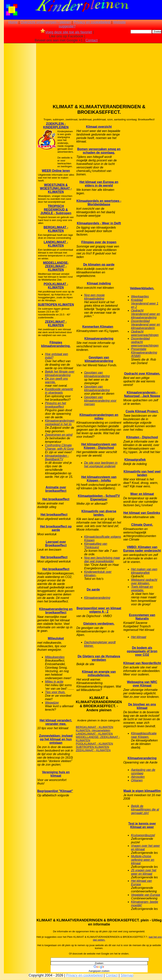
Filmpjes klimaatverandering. (56, 344)
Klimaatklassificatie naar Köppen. (144, 735)
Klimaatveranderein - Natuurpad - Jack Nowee (142, 394)
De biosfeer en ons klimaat (142, 706)
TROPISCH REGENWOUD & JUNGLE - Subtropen (56, 210)
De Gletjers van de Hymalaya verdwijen (99, 658)
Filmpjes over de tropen (99, 242)
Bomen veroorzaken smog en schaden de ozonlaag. (99, 151)
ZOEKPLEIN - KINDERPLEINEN (56, 125)
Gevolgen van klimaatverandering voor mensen (100, 401)
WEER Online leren (56, 171)
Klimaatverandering (99, 339)
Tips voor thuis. (55, 692)
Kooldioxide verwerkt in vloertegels (59, 391)
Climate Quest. (142, 525)
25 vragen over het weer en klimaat (144, 872)
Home (13, 22)
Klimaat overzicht (99, 127)
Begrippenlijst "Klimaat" (55, 791)
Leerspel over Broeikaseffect (56, 544)
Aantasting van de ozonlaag (143, 772)
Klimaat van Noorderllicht (142, 663)
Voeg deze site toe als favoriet (66, 32)
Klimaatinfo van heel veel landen (142, 473)
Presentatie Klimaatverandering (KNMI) (144, 353)
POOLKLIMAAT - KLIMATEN (56, 286)
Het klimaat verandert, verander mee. (56, 722)
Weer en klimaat (142, 494)
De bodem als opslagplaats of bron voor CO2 (142, 651)
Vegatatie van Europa (145, 895)
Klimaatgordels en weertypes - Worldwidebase (99, 203)
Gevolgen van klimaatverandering (99, 359)
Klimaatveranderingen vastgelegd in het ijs (60, 422)
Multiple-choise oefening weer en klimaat (143, 860)
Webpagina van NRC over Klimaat (142, 684)
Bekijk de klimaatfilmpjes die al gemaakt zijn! (145, 810)
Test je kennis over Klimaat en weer (142, 825)
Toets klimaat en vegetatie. (142, 589)
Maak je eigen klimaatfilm (142, 791)
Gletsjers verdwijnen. (99, 624)
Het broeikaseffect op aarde (56, 528)
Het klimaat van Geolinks (142, 513)
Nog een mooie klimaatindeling (94, 297)
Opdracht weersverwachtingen (145, 333)
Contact (92, 40)
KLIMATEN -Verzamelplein (93, 730)
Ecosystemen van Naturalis (142, 617)
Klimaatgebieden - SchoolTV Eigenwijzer (99, 498)
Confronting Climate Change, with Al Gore (59, 447)
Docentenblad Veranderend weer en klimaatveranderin (145, 324)
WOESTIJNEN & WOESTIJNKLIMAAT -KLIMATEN (56, 188)
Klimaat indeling (99, 283)
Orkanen (137, 780)
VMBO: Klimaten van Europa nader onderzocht (142, 549)
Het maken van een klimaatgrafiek (144, 571)
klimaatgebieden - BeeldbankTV (57, 457)
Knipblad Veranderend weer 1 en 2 (145, 303)
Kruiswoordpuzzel (143, 835)
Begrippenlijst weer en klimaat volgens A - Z (99, 610)
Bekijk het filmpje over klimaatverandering (60, 373)
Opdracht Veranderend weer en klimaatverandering (145, 314)
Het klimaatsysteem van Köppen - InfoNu (99, 479)
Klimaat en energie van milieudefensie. (99, 673)
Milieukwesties (55, 657)
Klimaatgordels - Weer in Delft (99, 223)
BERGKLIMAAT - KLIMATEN (56, 229)
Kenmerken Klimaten (98, 327)
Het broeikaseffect (56, 499)
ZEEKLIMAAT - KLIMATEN (56, 324)
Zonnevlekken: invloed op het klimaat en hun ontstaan (56, 739)
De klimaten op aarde (99, 265)
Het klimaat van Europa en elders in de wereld (99, 184)
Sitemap (127, 975)
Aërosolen (138, 777)
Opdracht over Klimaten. (142, 374)
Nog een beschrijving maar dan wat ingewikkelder (102, 560)
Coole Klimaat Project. (142, 411)
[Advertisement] (20, 105)
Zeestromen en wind (59, 435)
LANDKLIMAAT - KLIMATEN (56, 244)
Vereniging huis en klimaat (56, 774)
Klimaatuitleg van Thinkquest (96, 545)
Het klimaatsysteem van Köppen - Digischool (99, 446)
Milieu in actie (54, 682)
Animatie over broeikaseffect (56, 489)
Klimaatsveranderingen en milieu (99, 417)
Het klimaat (139, 637)
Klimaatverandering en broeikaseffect (56, 611)
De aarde (93, 589)
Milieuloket (56, 638)
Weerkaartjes (140, 296)
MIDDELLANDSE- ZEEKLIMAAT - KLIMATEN (56, 266)
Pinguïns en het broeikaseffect (55, 405)
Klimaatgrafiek (135, 460)
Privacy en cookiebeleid (92, 22)
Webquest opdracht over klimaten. (144, 582)
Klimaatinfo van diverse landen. (99, 513)
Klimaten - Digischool (142, 437)
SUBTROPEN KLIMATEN (56, 305)
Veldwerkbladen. (142, 288)
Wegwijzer (52, 703)
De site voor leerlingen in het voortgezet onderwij (101, 464)
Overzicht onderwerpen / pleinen (46, 22)
